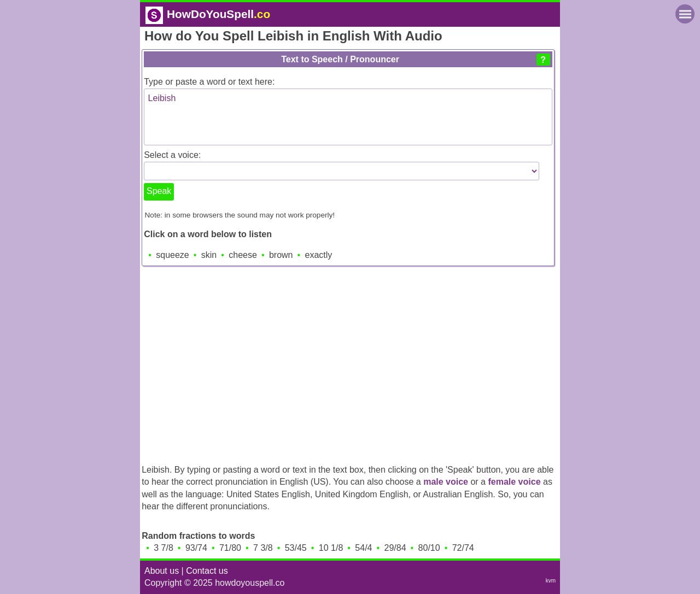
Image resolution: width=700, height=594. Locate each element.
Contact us (207, 571)
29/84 (395, 548)
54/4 (363, 548)
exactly (319, 255)
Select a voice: (172, 155)
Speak (159, 191)
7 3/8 (263, 548)
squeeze (173, 255)
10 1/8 (331, 548)
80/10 (429, 548)
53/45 (296, 548)
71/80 (230, 548)
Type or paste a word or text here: (209, 82)
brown (281, 255)
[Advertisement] (350, 362)
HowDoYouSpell (208, 14)
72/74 (463, 548)
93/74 (196, 548)
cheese (243, 255)
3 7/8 (164, 548)
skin (209, 255)
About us (162, 571)
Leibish (348, 117)
